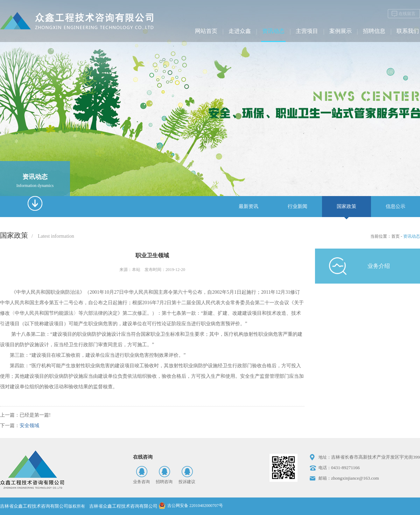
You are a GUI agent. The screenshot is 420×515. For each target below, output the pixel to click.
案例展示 (341, 31)
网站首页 (206, 31)
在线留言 (407, 14)
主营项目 (307, 31)
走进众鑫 (240, 31)
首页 (395, 236)
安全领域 (29, 426)
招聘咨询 (164, 482)
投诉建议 (187, 482)
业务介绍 (379, 266)
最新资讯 (248, 206)
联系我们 (408, 31)
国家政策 (346, 206)
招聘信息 (374, 31)
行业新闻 (297, 206)
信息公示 (395, 206)
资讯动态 (273, 31)
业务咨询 (141, 482)
